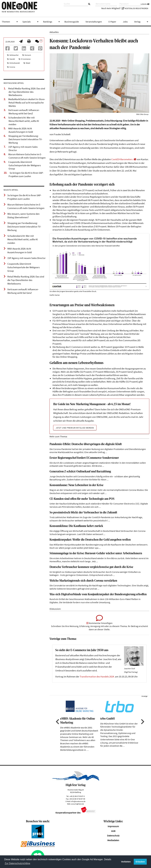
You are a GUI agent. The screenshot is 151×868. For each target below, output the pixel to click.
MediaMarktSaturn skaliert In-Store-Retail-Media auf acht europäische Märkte (27, 102)
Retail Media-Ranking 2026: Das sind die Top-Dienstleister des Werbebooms (27, 92)
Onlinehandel (15, 63)
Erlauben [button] (140, 862)
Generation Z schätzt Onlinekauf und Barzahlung (80, 472)
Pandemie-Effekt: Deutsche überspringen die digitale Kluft (86, 444)
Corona (12, 67)
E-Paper (112, 22)
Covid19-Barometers (122, 159)
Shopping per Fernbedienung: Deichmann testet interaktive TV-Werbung (25, 139)
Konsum (28, 55)
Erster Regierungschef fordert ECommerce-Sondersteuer (84, 458)
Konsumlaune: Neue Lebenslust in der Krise (76, 485)
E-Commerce (26, 59)
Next (142, 722)
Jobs (125, 22)
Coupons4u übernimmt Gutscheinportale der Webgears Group (25, 165)
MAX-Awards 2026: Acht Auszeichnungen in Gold (21, 130)
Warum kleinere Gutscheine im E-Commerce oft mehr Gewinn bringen (27, 156)
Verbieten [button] (126, 862)
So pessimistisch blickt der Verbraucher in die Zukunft (83, 513)
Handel (12, 59)
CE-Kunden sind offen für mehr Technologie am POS (82, 499)
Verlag (142, 22)
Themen (10, 22)
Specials (31, 22)
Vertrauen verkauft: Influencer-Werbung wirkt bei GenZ (24, 112)
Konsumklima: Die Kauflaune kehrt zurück (76, 526)
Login (145, 4)
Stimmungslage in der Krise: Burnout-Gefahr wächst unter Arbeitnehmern (96, 553)
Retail (28, 63)
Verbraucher (14, 55)
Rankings (52, 22)
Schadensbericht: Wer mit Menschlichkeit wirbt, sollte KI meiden (24, 121)
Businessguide (72, 22)
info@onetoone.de (78, 801)
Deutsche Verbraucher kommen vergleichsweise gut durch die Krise (91, 567)
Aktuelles (54, 32)
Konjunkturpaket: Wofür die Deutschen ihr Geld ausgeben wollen (90, 540)
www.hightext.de (77, 804)
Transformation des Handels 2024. (97, 677)
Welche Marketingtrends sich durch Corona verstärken (83, 581)
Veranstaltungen (94, 22)
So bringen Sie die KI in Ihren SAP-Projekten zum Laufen (26, 174)
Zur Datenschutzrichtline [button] (17, 863)
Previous (57, 722)
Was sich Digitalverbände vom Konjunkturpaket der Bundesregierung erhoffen (98, 594)
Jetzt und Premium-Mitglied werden (75, 428)
